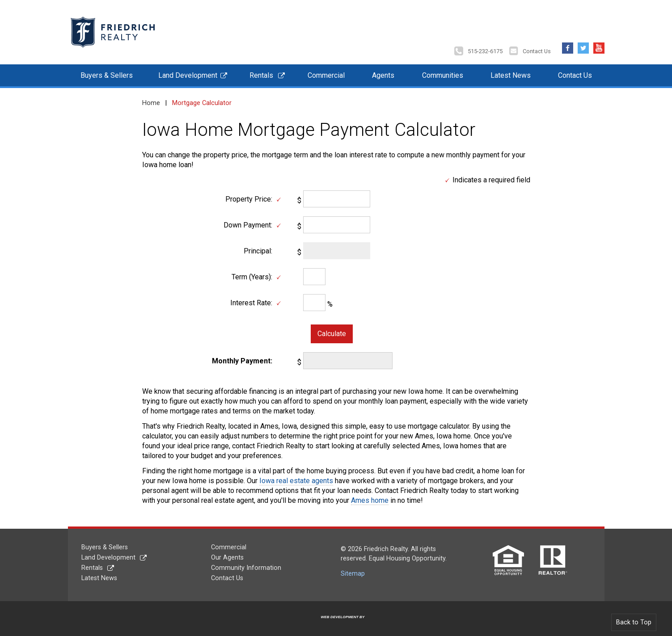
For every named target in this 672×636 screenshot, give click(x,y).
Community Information (246, 563)
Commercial (326, 71)
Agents (383, 71)
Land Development (188, 71)
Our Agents (227, 553)
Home (151, 99)
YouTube (599, 41)
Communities (443, 71)
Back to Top (634, 618)
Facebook (568, 41)
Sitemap (353, 569)
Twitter (583, 41)
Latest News (511, 71)
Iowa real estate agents (296, 476)
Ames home (370, 496)
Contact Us (537, 47)
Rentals (261, 71)
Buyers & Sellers (107, 71)
